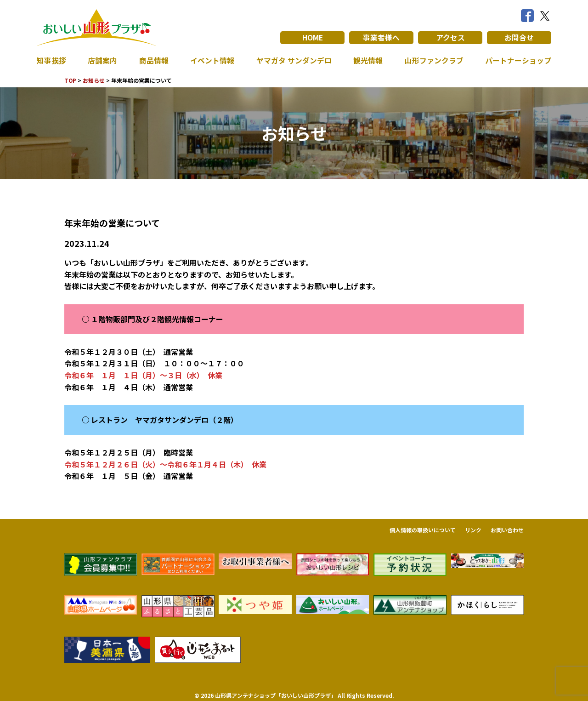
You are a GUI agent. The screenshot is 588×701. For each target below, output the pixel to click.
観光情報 (368, 61)
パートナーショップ (518, 61)
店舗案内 (102, 61)
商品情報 (154, 61)
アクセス (450, 38)
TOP (71, 80)
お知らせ (94, 80)
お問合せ (519, 38)
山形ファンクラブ (434, 61)
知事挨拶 (51, 61)
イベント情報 (212, 61)
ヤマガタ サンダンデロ (294, 61)
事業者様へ (381, 38)
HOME (313, 38)
